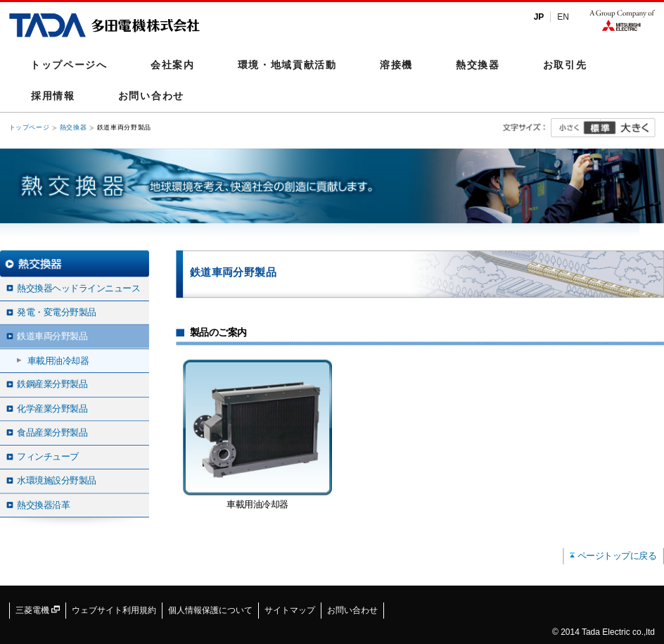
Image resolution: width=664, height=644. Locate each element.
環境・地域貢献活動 (287, 65)
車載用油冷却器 (58, 360)
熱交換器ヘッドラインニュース (78, 288)
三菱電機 (38, 610)
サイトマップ (290, 610)
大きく (628, 128)
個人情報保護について (210, 610)
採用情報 (53, 96)
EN (563, 17)
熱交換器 (478, 65)
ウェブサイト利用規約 (114, 610)
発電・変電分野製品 (57, 312)
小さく (576, 128)
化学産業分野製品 (52, 408)
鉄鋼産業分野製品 (52, 384)
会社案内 (173, 65)
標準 (599, 128)
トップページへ (69, 65)
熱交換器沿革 (43, 505)
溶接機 (396, 65)
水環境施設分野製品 (57, 480)
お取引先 (565, 65)
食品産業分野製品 (52, 432)
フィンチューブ (48, 456)
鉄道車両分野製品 (52, 336)
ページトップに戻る (617, 555)
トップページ (30, 128)
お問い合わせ (151, 96)
